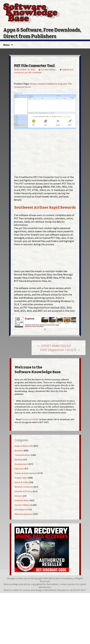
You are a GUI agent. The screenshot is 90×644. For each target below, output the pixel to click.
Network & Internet (24, 487)
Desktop (19, 460)
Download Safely (30, 419)
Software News (22, 500)
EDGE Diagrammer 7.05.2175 (60, 350)
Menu (6, 45)
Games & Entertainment (26, 473)
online (16, 590)
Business (19, 450)
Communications (23, 455)
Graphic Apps (21, 478)
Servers (18, 496)
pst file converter (33, 72)
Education (19, 469)
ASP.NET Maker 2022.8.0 (54, 346)
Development (21, 464)
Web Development (24, 514)
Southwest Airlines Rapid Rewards (45, 207)
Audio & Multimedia (24, 446)
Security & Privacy (23, 491)
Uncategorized (22, 509)
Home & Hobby (22, 482)
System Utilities (49, 70)
